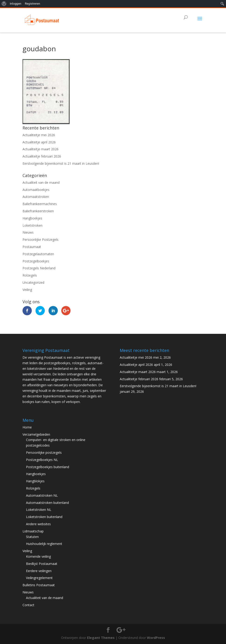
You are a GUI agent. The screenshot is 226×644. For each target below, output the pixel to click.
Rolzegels (30, 275)
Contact (28, 605)
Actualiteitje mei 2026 (39, 135)
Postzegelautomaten (38, 254)
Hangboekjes (32, 218)
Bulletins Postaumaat (39, 585)
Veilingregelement (39, 578)
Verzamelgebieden (36, 434)
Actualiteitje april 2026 (39, 142)
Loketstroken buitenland (44, 517)
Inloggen (16, 4)
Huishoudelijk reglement (44, 544)
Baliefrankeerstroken (38, 211)
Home (27, 427)
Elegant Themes (101, 638)
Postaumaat (32, 247)
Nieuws (28, 232)
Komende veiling (38, 556)
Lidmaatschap (33, 531)
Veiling (27, 290)
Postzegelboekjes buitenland (48, 467)
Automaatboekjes (36, 190)
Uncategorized (33, 282)
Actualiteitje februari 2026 (42, 156)
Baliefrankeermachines (40, 204)
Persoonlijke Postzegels (40, 240)
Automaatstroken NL (42, 495)
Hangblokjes (35, 481)
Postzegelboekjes (36, 261)
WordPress (156, 638)
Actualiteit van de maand (41, 182)
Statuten (32, 537)
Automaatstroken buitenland (47, 503)
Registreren (32, 4)
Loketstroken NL (39, 510)
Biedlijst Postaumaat (42, 564)
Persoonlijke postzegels (44, 452)
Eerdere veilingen (39, 571)
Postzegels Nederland (39, 268)
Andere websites (38, 524)
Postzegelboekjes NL (42, 460)
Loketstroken (32, 225)
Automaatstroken (36, 197)
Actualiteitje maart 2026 (40, 149)
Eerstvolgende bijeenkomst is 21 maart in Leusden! (61, 163)
